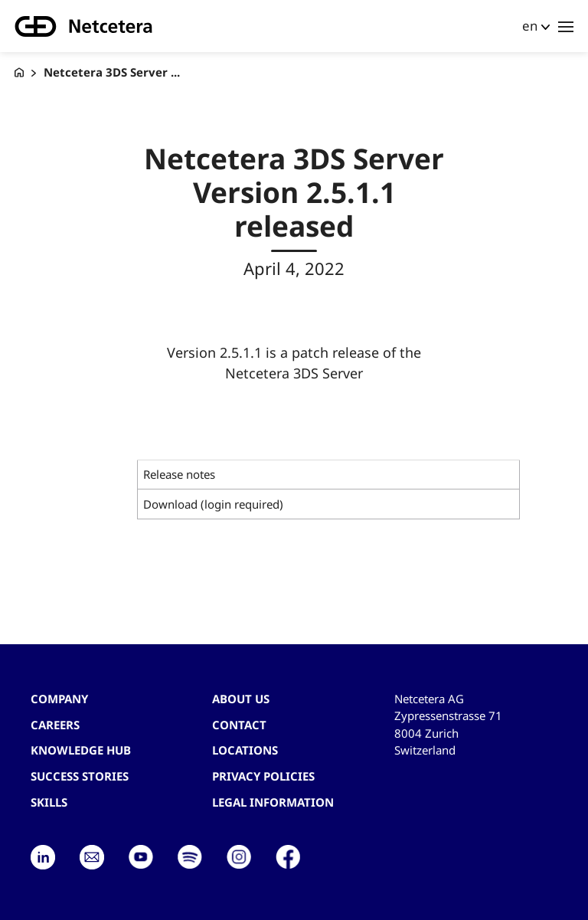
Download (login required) (213, 504)
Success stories (80, 776)
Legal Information (273, 802)
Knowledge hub (81, 750)
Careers (55, 725)
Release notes (179, 474)
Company (59, 699)
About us (241, 699)
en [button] (530, 26)
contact (239, 725)
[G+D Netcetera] (19, 72)
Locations (245, 750)
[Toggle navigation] (566, 26)
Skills (49, 802)
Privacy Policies (263, 776)
